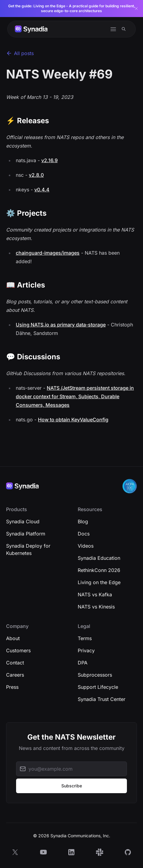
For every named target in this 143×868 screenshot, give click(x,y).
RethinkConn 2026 (99, 570)
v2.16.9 (49, 160)
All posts (20, 53)
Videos (86, 546)
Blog (83, 521)
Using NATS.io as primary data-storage (61, 325)
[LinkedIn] (71, 852)
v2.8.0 (36, 175)
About (13, 638)
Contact (15, 663)
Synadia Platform (26, 534)
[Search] (124, 29)
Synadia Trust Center (102, 699)
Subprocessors (95, 675)
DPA (83, 663)
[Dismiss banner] (136, 9)
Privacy (86, 650)
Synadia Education (99, 558)
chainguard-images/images (48, 253)
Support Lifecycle (98, 687)
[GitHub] (128, 852)
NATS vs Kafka (95, 594)
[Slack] (100, 852)
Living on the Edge (99, 582)
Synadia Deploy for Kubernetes (28, 549)
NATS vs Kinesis (96, 607)
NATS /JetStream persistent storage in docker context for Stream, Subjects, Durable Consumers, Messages (75, 396)
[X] (15, 852)
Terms (85, 638)
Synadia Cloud (23, 521)
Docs (84, 534)
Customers (18, 650)
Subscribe (72, 786)
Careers (15, 675)
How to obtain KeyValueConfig (73, 420)
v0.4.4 (42, 190)
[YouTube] (43, 852)
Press (12, 687)
